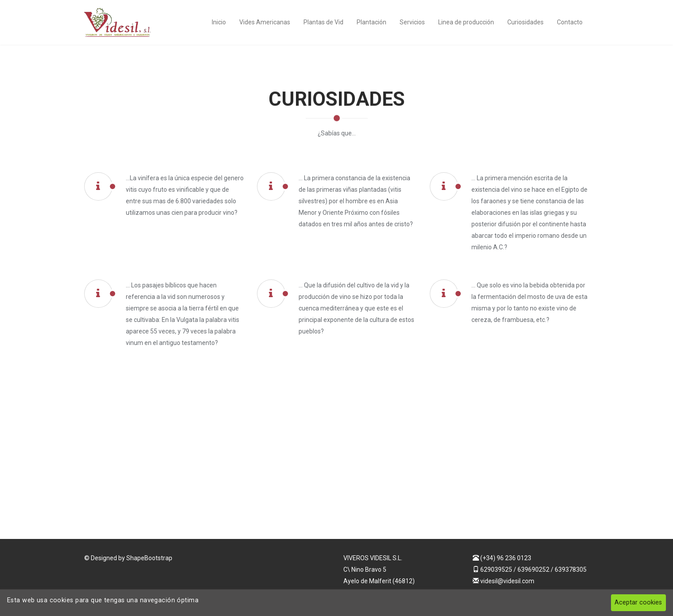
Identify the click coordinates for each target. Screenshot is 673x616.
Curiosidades (525, 22)
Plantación (372, 22)
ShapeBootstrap (149, 558)
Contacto (570, 22)
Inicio (219, 22)
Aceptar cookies (638, 602)
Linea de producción (466, 22)
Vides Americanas (265, 22)
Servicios (412, 22)
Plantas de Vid (323, 22)
